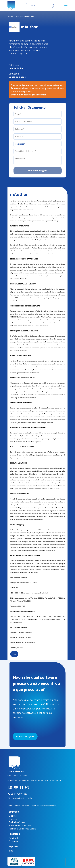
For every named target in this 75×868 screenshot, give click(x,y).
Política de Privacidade (20, 825)
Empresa (13, 819)
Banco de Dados (17, 77)
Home (10, 17)
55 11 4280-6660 (17, 794)
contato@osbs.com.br (20, 798)
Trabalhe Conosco (18, 822)
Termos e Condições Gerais (22, 829)
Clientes (13, 816)
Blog (10, 851)
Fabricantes (12, 838)
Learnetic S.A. (16, 68)
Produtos (19, 17)
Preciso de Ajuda (25, 736)
